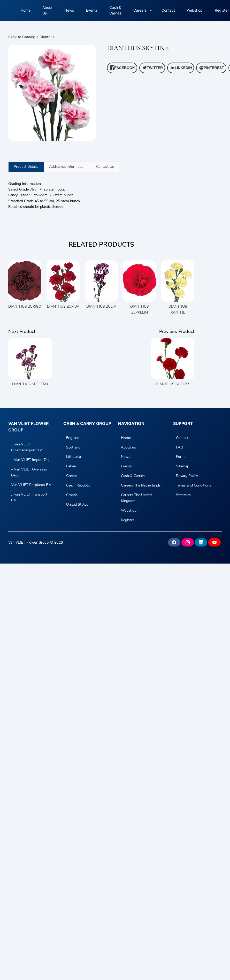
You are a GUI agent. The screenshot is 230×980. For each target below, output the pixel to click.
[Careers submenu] (151, 10)
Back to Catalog (22, 37)
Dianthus (47, 37)
